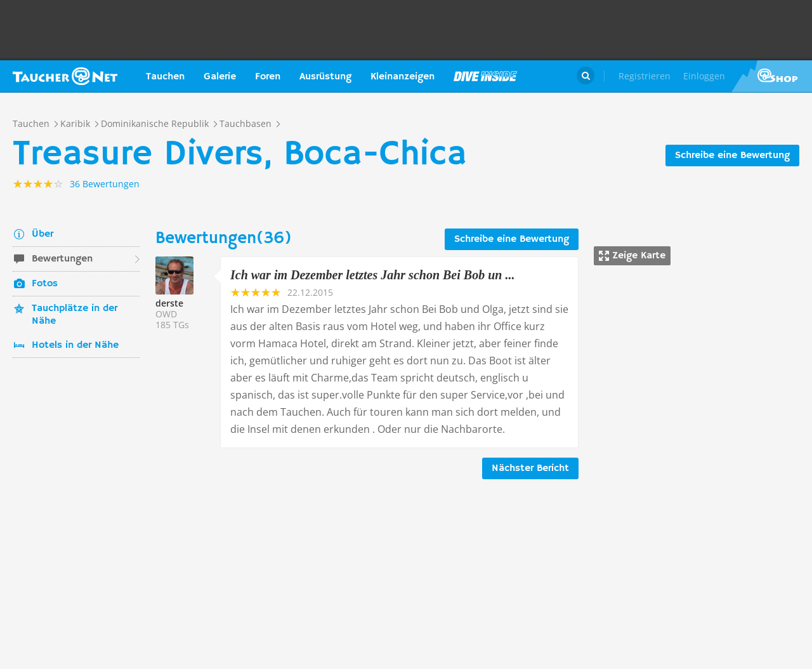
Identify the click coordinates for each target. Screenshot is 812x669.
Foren (268, 77)
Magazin (485, 76)
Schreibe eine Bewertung (732, 156)
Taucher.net (65, 76)
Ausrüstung (325, 77)
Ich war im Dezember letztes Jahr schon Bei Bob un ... (372, 275)
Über (43, 234)
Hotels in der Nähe (75, 345)
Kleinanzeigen (403, 77)
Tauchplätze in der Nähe (75, 315)
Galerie (220, 77)
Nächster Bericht (530, 468)
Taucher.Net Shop (772, 76)
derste (169, 303)
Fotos (45, 284)
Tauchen (165, 77)
